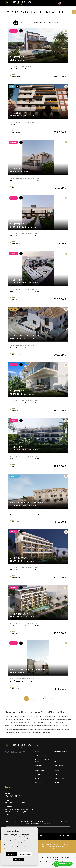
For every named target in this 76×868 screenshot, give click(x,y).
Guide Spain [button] (39, 770)
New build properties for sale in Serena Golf (55, 844)
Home (37, 751)
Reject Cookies (19, 859)
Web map (39, 835)
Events (56, 774)
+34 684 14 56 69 (12, 796)
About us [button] (57, 756)
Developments (41, 756)
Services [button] (38, 766)
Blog (37, 778)
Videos (56, 770)
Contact (38, 774)
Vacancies (39, 783)
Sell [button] (55, 762)
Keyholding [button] (58, 766)
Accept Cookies (11, 854)
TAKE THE (59, 778)
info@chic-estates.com (15, 803)
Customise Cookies (25, 854)
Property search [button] (60, 751)
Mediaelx (68, 835)
